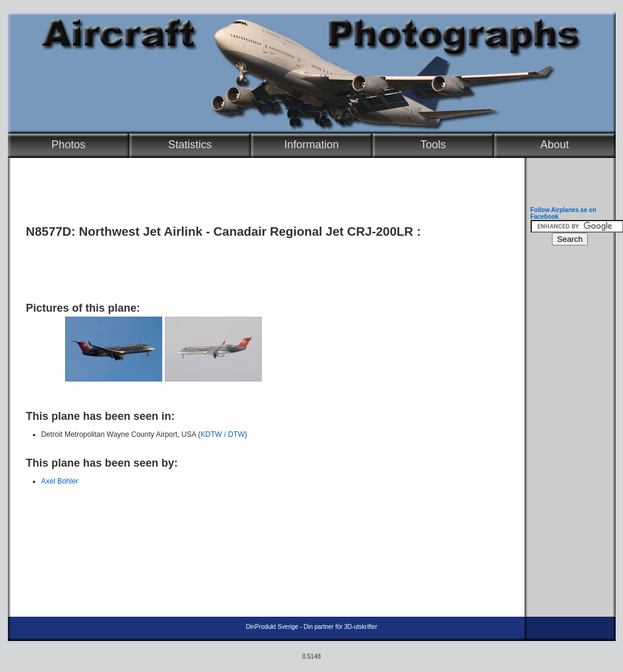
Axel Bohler (60, 481)
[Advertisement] (263, 266)
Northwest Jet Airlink (141, 231)
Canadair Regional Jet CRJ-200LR (313, 231)
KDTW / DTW (223, 434)
